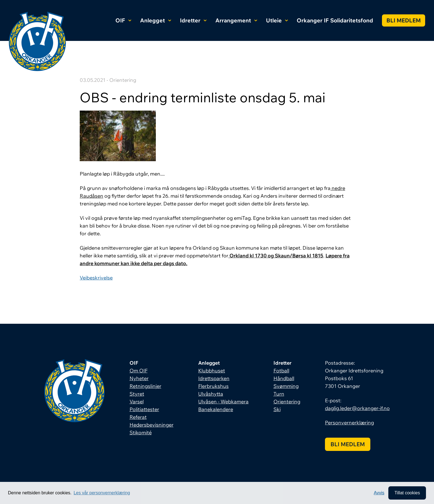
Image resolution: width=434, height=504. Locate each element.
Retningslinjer (145, 386)
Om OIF (139, 371)
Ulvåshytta (211, 394)
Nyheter (139, 378)
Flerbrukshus (213, 386)
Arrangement (236, 20)
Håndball (284, 378)
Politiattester (144, 409)
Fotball (281, 371)
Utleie (277, 20)
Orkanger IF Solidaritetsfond (335, 20)
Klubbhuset (212, 371)
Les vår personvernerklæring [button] (102, 493)
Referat (138, 417)
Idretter (193, 20)
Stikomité (141, 433)
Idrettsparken (214, 378)
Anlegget (156, 20)
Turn (279, 394)
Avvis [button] (379, 493)
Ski (277, 409)
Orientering (287, 402)
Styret (137, 394)
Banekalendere (216, 409)
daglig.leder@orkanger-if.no (357, 408)
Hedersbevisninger (152, 425)
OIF (123, 20)
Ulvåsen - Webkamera (223, 402)
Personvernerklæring (349, 423)
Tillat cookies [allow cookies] (407, 493)
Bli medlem (404, 20)
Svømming (286, 386)
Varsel (137, 402)
